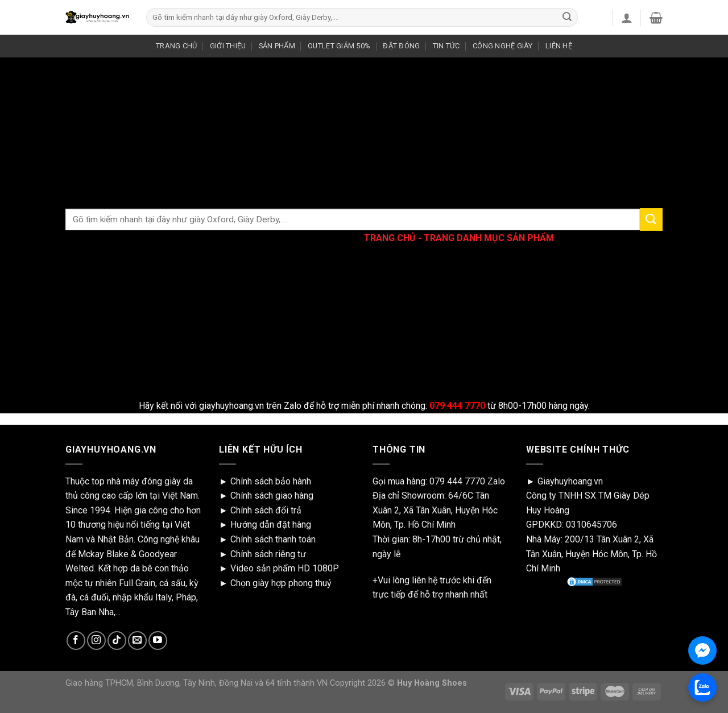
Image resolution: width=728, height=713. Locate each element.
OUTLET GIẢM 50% (339, 46)
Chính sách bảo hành (271, 481)
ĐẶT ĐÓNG (401, 46)
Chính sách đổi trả (266, 510)
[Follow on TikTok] (117, 641)
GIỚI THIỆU (228, 46)
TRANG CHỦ (176, 46)
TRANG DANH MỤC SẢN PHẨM (489, 238)
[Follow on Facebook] (76, 641)
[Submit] (567, 18)
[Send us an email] (137, 641)
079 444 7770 (457, 481)
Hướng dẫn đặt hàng (271, 525)
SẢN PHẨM (277, 46)
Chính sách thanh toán (273, 539)
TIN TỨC (446, 46)
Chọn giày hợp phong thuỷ (281, 583)
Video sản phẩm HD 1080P (285, 568)
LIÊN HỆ (559, 46)
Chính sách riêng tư (268, 554)
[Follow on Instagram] (96, 641)
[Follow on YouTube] (158, 641)
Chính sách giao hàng (272, 496)
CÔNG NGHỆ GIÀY (503, 46)
